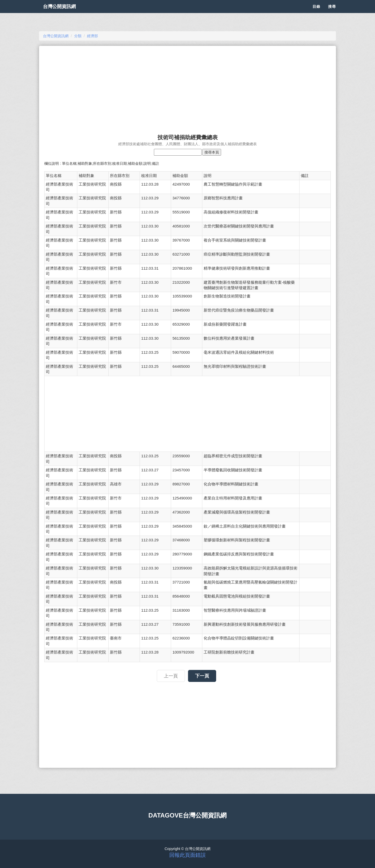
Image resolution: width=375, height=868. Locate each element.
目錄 (316, 13)
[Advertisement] (187, 87)
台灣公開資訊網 (65, 13)
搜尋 (332, 13)
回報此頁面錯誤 (187, 855)
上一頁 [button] (171, 676)
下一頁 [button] (202, 676)
